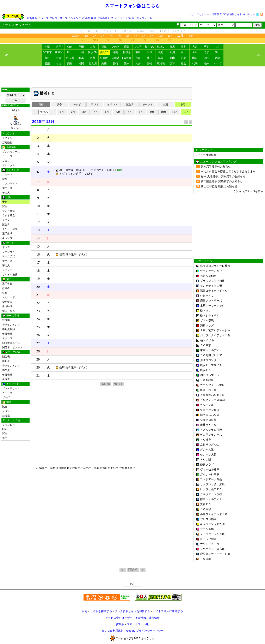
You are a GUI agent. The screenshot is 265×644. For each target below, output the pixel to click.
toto (122, 18)
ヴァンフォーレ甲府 (212, 385)
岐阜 (81, 58)
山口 (195, 58)
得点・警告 (9, 311)
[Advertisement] (132, 77)
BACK (105, 384)
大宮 (195, 47)
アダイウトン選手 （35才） (74, 174)
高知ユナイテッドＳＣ (214, 514)
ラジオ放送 (9, 215)
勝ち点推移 (9, 329)
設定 (85, 611)
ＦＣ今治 (206, 509)
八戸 (59, 47)
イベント (7, 220)
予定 (191, 36)
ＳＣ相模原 (207, 380)
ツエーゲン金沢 (210, 410)
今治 (59, 63)
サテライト (110, 31)
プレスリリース (58, 18)
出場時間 (7, 306)
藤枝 (47, 58)
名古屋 (70, 58)
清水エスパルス (210, 415)
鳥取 (161, 58)
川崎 (81, 52)
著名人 (6, 193)
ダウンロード (10, 425)
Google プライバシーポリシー (145, 631)
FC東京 (47, 52)
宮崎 (150, 63)
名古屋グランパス (211, 435)
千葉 (206, 47)
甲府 (138, 52)
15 (38, 246)
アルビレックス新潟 (212, 400)
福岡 (81, 63)
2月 (95, 36)
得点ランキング (11, 325)
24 (170, 40)
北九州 (93, 63)
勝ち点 (6, 361)
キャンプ (7, 238)
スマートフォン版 (138, 624)
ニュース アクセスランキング (218, 162)
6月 (128, 36)
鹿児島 (161, 63)
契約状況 (7, 302)
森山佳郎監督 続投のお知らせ (219, 186)
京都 (93, 58)
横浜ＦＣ (206, 370)
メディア (7, 270)
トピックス (9, 165)
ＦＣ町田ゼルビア (211, 355)
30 (38, 367)
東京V (59, 52)
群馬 (172, 47)
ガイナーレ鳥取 (210, 474)
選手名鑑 (7, 284)
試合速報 (32, 18)
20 (120, 40)
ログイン (7, 138)
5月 (119, 36)
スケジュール (144, 18)
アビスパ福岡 (208, 519)
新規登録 (7, 143)
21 (38, 295)
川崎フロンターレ (211, 360)
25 (38, 327)
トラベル (130, 18)
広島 (184, 58)
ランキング (75, 18)
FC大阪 (127, 58)
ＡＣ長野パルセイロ (212, 395)
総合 (184, 63)
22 (145, 40)
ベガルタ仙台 (208, 276)
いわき (116, 47)
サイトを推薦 (10, 275)
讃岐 (206, 58)
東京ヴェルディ (210, 350)
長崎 (115, 63)
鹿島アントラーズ (211, 301)
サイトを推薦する (101, 611)
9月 (152, 36)
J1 (81, 31)
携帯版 (120, 624)
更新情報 (141, 618)
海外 (206, 63)
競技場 (6, 320)
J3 (97, 31)
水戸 (138, 47)
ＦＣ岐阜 (206, 440)
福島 (104, 47)
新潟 (172, 52)
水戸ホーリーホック (212, 306)
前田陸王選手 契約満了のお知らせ (222, 181)
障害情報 (154, 618)
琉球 (172, 63)
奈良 (138, 58)
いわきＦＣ (207, 296)
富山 (184, 52)
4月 (111, 36)
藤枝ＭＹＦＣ (208, 425)
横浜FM (93, 52)
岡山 (172, 58)
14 (38, 238)
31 (38, 375)
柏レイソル (207, 340)
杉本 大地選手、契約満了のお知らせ (223, 176)
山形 (93, 47)
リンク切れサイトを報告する (132, 611)
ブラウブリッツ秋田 (212, 281)
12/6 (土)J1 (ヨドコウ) (16, 119)
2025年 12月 (43, 122)
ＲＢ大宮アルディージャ (215, 330)
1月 (87, 36)
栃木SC (150, 47)
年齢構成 (7, 334)
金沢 (195, 52)
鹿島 (127, 47)
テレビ (115, 18)
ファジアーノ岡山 (211, 479)
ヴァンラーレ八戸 (211, 271)
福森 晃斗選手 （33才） (72, 254)
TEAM (133, 570)
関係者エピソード (12, 347)
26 (38, 335)
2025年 (76, 36)
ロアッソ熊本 (208, 539)
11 (38, 214)
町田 (70, 52)
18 (38, 271)
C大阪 (115, 58)
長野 (161, 52)
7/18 (95, 40)
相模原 (127, 52)
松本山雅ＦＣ (208, 390)
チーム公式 (9, 256)
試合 (5, 179)
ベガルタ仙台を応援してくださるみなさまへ (228, 171)
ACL (153, 31)
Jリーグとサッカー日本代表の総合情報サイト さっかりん (223, 14)
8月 (144, 36)
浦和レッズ (207, 325)
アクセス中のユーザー (119, 618)
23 (157, 40)
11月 (170, 36)
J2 (89, 31)
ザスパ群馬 (207, 320)
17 (38, 263)
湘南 (115, 52)
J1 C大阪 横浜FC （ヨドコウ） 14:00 (86, 170)
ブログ (6, 161)
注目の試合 (104, 18)
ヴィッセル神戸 (210, 469)
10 (38, 206)
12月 (186, 112)
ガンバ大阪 (207, 450)
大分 (138, 63)
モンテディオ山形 (211, 286)
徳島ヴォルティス (211, 499)
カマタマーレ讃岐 (211, 494)
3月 (103, 36)
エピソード (9, 297)
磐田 (218, 52)
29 (38, 359)
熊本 (127, 63)
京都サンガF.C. (209, 445)
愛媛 (47, 63)
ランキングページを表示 (248, 191)
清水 (206, 52)
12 (38, 222)
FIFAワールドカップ (173, 31)
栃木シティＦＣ (210, 315)
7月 (136, 36)
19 (108, 40)
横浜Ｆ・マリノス (211, 365)
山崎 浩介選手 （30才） (72, 367)
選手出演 (7, 234)
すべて (218, 63)
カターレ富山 (208, 405)
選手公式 (7, 188)
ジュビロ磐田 (208, 420)
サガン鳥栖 (207, 529)
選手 (5, 438)
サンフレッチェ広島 (212, 484)
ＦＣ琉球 (206, 559)
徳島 (218, 58)
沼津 (59, 58)
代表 (195, 63)
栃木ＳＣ (206, 311)
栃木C (161, 47)
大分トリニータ (210, 544)
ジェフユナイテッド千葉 (215, 335)
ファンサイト (10, 184)
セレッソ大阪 (208, 455)
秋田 (81, 47)
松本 (150, 52)
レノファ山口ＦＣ (211, 489)
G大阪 (104, 58)
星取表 (6, 379)
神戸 (150, 58)
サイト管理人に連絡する (168, 611)
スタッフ (7, 338)
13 (38, 230)
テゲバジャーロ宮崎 (212, 549)
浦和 (184, 47)
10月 (161, 36)
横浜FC (104, 52)
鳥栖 (104, 63)
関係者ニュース (11, 343)
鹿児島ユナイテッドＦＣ (215, 554)
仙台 (70, 47)
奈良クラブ (207, 464)
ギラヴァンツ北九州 (212, 524)
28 (38, 351)
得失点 (6, 370)
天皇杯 (141, 31)
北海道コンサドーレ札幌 (215, 266)
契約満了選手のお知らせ (216, 166)
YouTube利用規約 (112, 631)
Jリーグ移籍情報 (206, 155)
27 (38, 343)
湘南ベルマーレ (210, 375)
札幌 (47, 47)
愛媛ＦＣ (206, 504)
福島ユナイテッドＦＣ (214, 291)
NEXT (118, 384)
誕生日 (6, 225)
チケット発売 (10, 229)
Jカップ (127, 31)
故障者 (86, 18)
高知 (70, 63)
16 (38, 254)
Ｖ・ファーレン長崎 (212, 534)
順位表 (6, 357)
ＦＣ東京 (206, 345)
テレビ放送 (9, 211)
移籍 (93, 18)
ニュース (44, 18)
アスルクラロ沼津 (211, 430)
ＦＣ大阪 (206, 460)
